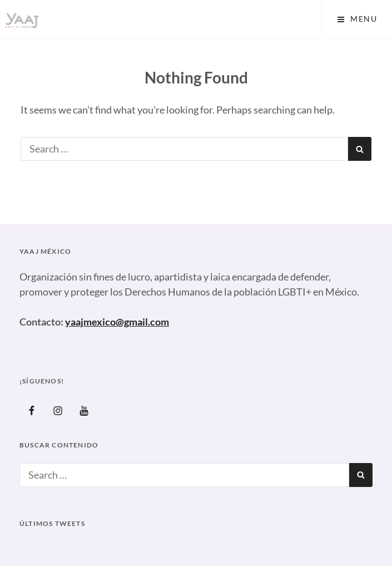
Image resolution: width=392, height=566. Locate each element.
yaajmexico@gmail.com (117, 322)
